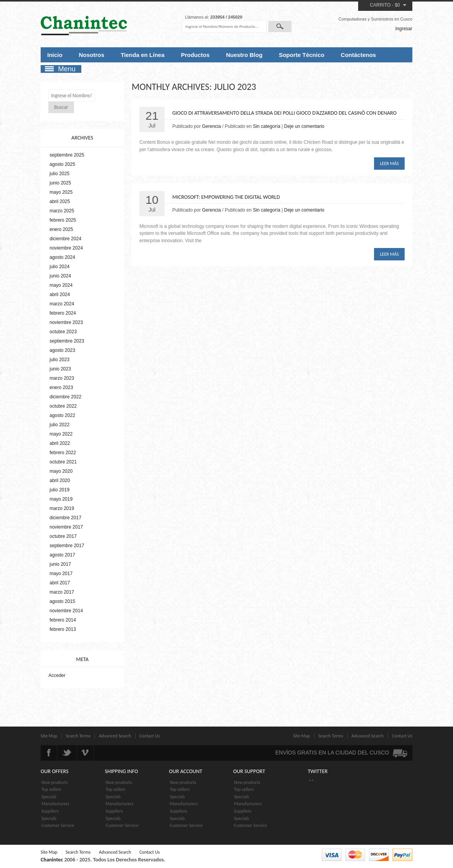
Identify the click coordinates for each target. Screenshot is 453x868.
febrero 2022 (63, 453)
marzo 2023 (62, 378)
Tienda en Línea (143, 55)
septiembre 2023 (67, 341)
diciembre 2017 (65, 518)
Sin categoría (267, 126)
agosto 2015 (62, 601)
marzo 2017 (62, 592)
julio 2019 (59, 490)
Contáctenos (358, 55)
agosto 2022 (62, 415)
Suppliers (50, 811)
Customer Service (58, 825)
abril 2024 (60, 294)
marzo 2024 (62, 304)
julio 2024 (59, 267)
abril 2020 (60, 480)
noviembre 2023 (66, 322)
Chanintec (52, 860)
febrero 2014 (63, 620)
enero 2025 (61, 229)
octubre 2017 (63, 536)
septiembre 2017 (67, 546)
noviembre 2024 (66, 248)
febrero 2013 (63, 629)
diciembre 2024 (65, 239)
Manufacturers (55, 804)
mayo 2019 (61, 499)
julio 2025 (59, 174)
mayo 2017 (61, 573)
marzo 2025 (62, 211)
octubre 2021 (63, 462)
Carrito (380, 5)
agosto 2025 (62, 164)
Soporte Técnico (302, 55)
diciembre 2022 (65, 397)
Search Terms (78, 736)
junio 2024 (60, 276)
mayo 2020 (61, 471)
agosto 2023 (62, 350)
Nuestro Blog (244, 55)
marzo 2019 (62, 508)
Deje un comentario (304, 126)
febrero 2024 (63, 313)
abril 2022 (60, 443)
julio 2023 (59, 360)
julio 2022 (59, 425)
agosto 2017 (62, 555)
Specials (49, 797)
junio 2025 (60, 183)
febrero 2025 (63, 220)
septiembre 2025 (67, 155)
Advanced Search (115, 736)
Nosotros (92, 55)
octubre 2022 (63, 406)
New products (55, 782)
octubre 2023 (63, 332)
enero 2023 (61, 387)
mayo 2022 (61, 434)
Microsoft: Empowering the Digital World (226, 197)
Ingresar (404, 29)
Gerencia (212, 126)
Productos (195, 55)
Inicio (55, 55)
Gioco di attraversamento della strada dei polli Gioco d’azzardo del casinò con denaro (284, 113)
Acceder (57, 675)
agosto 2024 (62, 257)
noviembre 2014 (66, 611)
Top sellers (51, 789)
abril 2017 (60, 583)
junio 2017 (60, 564)
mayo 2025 (61, 192)
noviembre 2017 (66, 527)
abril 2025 (60, 201)
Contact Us (150, 736)
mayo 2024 (61, 285)
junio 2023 (60, 369)
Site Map (49, 736)
